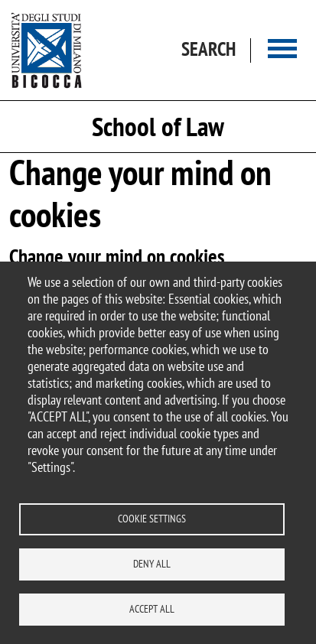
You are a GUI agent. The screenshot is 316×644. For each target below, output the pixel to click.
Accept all (152, 609)
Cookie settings (152, 519)
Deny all (152, 564)
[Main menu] (282, 50)
